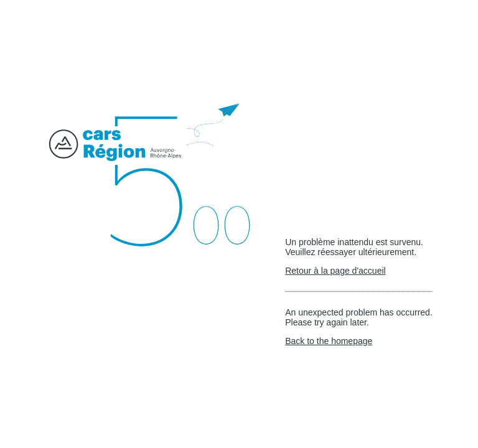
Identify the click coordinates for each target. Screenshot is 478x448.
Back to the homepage (329, 341)
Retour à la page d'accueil (335, 271)
